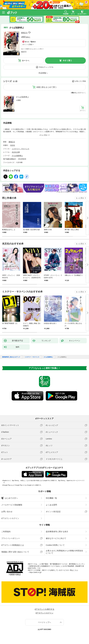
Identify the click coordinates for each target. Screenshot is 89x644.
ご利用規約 (6, 532)
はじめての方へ (10, 498)
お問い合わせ (7, 512)
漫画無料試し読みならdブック (11, 357)
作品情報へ (43, 73)
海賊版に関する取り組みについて (15, 552)
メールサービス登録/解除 (12, 505)
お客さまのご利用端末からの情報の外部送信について (64, 552)
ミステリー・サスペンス (21, 149)
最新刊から (82, 93)
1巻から (74, 93)
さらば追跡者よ (23, 97)
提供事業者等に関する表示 (57, 532)
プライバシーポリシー (11, 538)
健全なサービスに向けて (56, 538)
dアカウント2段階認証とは (13, 545)
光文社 (13, 145)
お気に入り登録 (80, 81)
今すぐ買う (67, 61)
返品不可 (24, 52)
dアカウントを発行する (44, 609)
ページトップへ (44, 622)
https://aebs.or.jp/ (35, 572)
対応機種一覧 (51, 498)
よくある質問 (51, 505)
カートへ (26, 61)
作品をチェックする (46, 67)
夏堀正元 (24, 33)
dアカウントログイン (10, 518)
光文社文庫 (16, 152)
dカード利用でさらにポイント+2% (32, 49)
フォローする (29, 33)
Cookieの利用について (55, 545)
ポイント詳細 (27, 44)
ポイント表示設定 (53, 512)
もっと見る (80, 198)
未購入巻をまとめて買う (46, 87)
